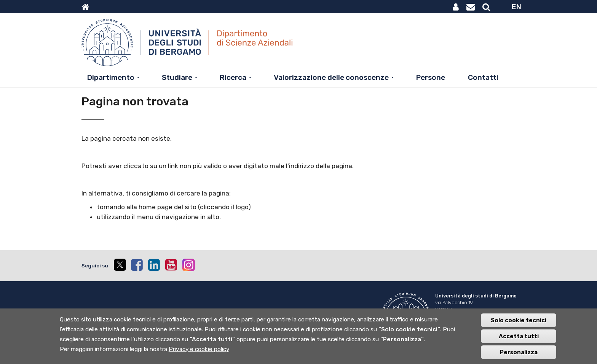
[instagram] (189, 265)
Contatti (483, 77)
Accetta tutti (519, 340)
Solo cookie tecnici (519, 324)
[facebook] (137, 265)
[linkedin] (154, 265)
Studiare (177, 77)
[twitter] (120, 266)
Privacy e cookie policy (199, 353)
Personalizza (519, 356)
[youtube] (171, 265)
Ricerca (233, 77)
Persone (431, 77)
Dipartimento (111, 77)
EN (516, 7)
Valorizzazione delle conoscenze (331, 77)
